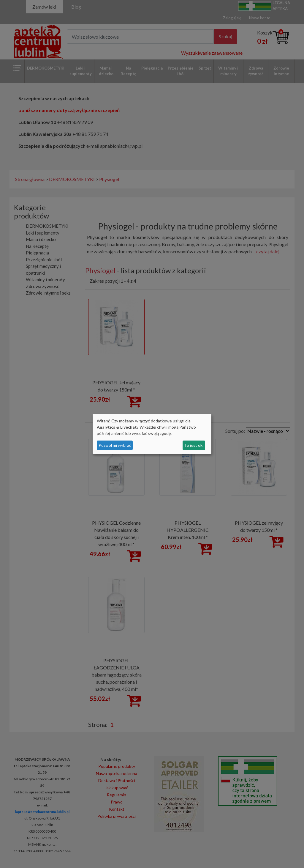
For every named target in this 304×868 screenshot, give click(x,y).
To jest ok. (194, 445)
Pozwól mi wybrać (115, 445)
